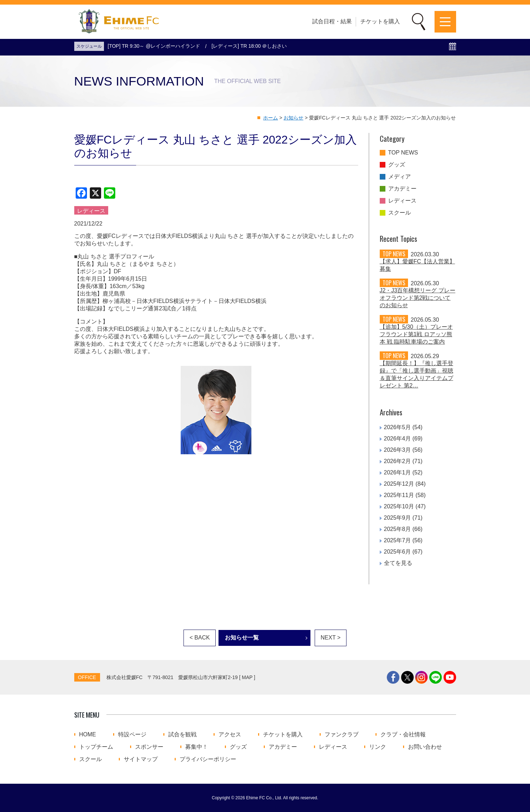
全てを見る (398, 563)
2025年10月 (399, 506)
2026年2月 (398, 461)
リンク (378, 747)
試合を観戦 (182, 735)
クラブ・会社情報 (403, 735)
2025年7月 (398, 540)
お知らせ (293, 118)
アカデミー (402, 189)
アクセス (230, 735)
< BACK (200, 638)
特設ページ (132, 735)
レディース (402, 201)
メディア (400, 177)
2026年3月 (398, 450)
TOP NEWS (403, 153)
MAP (247, 677)
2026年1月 (398, 472)
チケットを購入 (380, 21)
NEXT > (331, 638)
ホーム (270, 118)
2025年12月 (399, 484)
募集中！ (197, 747)
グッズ (397, 165)
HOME (88, 735)
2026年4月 (398, 439)
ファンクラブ (342, 735)
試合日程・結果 (332, 21)
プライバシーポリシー (208, 759)
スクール (400, 213)
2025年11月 (399, 495)
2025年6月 (398, 552)
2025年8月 (398, 529)
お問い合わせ (425, 747)
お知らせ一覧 (242, 638)
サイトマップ (141, 759)
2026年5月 (398, 427)
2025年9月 (398, 518)
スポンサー (149, 747)
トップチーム (96, 747)
